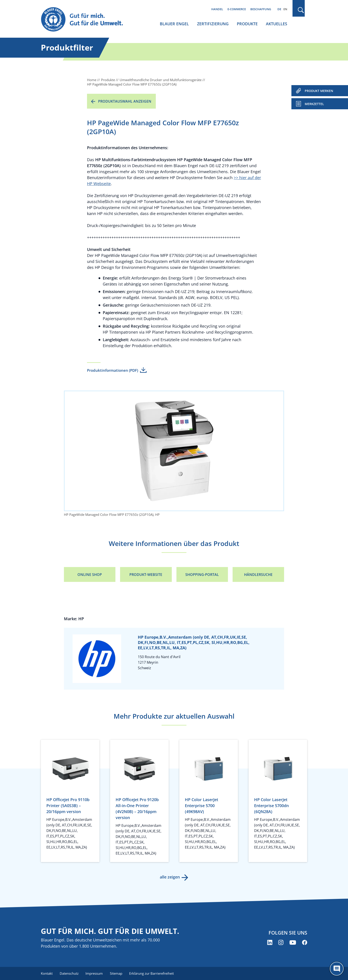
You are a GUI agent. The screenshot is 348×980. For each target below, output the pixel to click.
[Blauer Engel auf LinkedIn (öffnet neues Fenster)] (270, 942)
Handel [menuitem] (217, 9)
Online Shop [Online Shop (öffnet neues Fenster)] (90, 575)
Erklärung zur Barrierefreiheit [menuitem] (152, 973)
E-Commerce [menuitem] (237, 9)
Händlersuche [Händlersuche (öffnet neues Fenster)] (258, 575)
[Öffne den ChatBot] (337, 969)
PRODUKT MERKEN (319, 91)
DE (279, 9)
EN (285, 9)
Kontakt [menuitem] (47, 973)
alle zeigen (170, 877)
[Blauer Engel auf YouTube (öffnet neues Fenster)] (293, 942)
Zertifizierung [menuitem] (213, 24)
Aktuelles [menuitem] (277, 24)
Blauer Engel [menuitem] (174, 24)
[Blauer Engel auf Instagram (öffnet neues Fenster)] (281, 942)
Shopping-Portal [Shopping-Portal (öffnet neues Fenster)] (202, 575)
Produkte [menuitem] (247, 24)
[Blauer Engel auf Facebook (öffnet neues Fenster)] (305, 942)
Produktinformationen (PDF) (113, 370)
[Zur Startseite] (86, 20)
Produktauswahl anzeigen (125, 101)
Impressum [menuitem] (94, 973)
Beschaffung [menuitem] (261, 9)
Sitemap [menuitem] (116, 973)
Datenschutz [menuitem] (69, 973)
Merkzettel (314, 104)
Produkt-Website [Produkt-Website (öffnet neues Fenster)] (146, 575)
